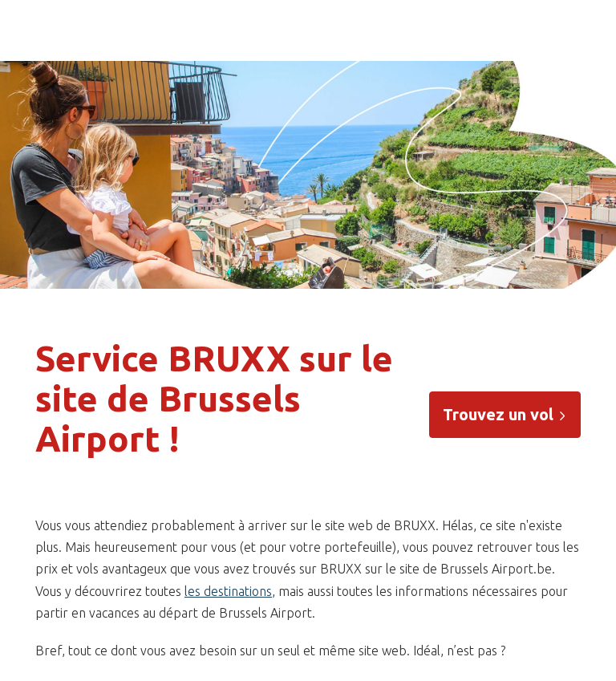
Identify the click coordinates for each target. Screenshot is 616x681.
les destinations (228, 591)
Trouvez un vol (505, 414)
